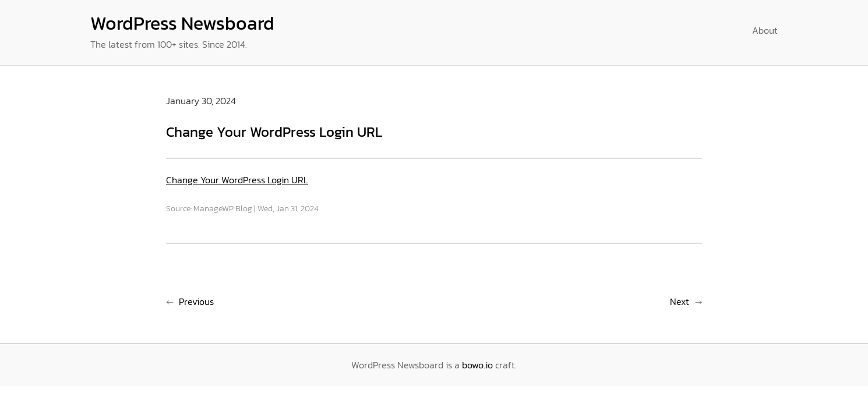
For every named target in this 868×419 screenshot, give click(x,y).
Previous (196, 301)
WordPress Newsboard (182, 23)
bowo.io (477, 365)
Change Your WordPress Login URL (237, 180)
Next (680, 301)
